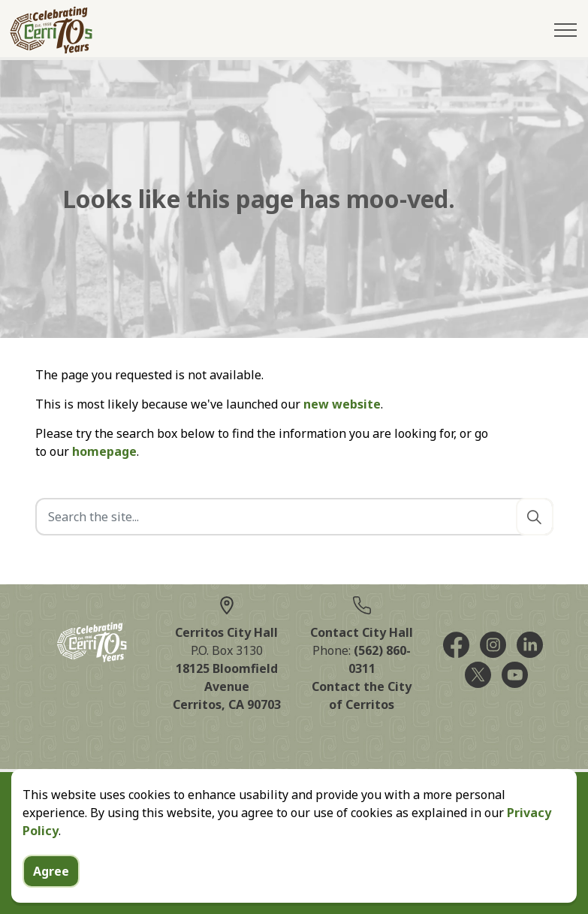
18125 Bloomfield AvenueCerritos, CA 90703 (227, 686)
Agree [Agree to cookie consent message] (51, 890)
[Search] (535, 517)
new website (342, 404)
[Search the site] (294, 517)
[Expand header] (565, 30)
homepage (104, 451)
